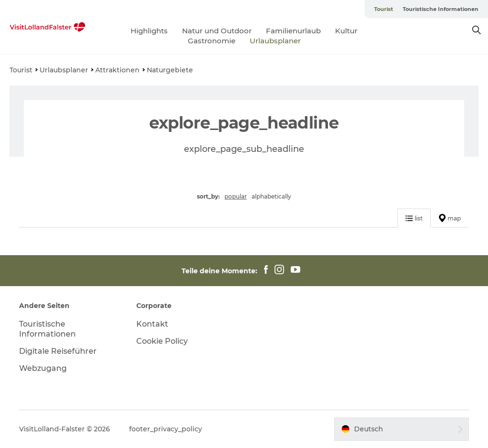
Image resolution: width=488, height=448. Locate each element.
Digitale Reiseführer (58, 351)
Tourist (384, 9)
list (414, 218)
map (450, 218)
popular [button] (236, 196)
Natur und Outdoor (217, 31)
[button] (402, 429)
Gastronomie (212, 41)
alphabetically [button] (271, 196)
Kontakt (152, 324)
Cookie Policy (162, 341)
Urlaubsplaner (275, 41)
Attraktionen (117, 70)
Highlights (149, 31)
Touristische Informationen (441, 9)
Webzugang (43, 368)
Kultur (346, 31)
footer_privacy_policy (166, 429)
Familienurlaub (293, 31)
